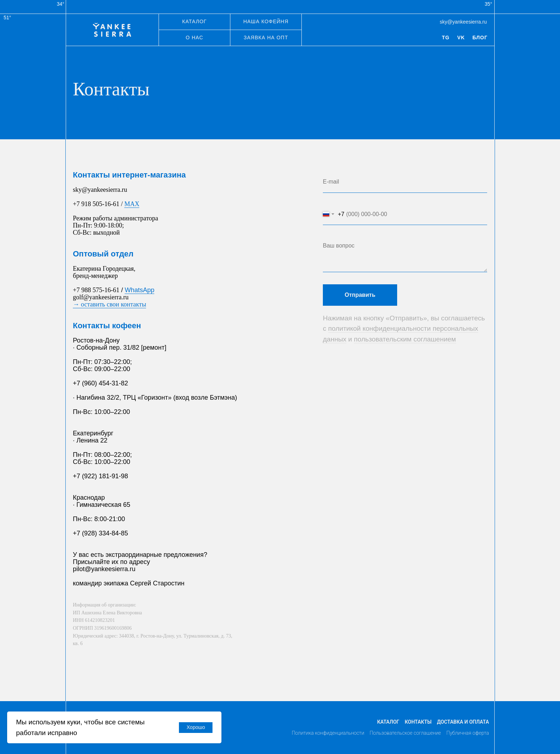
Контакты (418, 722)
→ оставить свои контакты (109, 304)
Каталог (388, 722)
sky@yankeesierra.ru (463, 22)
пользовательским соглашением (405, 339)
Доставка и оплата (463, 722)
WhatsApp (139, 290)
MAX (132, 204)
